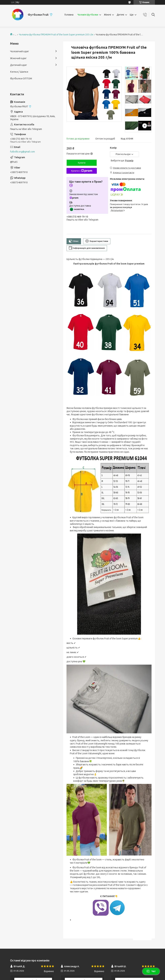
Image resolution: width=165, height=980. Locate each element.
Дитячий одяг (19, 65)
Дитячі (120, 15)
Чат (151, 971)
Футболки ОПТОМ (21, 78)
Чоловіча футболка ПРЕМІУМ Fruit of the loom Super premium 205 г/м (56, 35)
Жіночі (107, 15)
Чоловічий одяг (20, 51)
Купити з (82, 171)
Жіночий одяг (18, 58)
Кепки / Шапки (19, 72)
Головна (69, 15)
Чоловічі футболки (88, 15)
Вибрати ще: (122, 161)
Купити (82, 163)
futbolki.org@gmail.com (22, 152)
